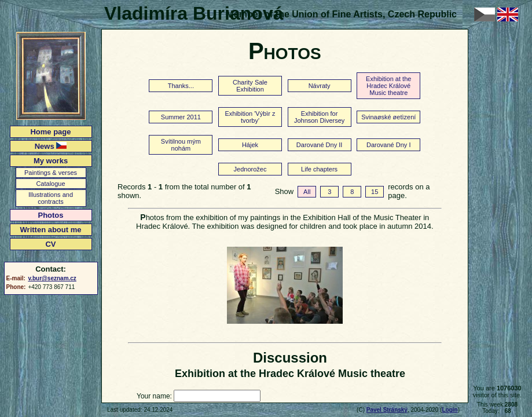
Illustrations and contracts (51, 198)
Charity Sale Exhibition (250, 86)
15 (375, 192)
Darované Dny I (388, 145)
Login (450, 410)
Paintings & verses (51, 173)
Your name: (154, 396)
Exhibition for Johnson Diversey (319, 117)
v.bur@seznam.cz (52, 278)
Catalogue (50, 184)
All (307, 192)
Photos (50, 215)
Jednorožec (250, 169)
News (51, 146)
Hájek (250, 145)
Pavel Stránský (387, 410)
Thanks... (181, 86)
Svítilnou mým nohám (181, 145)
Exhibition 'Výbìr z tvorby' (250, 117)
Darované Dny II (319, 145)
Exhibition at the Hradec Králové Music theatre (388, 86)
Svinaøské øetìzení (388, 117)
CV (50, 244)
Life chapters (319, 169)
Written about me (51, 230)
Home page (50, 132)
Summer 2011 (181, 117)
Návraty (320, 86)
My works (51, 161)
